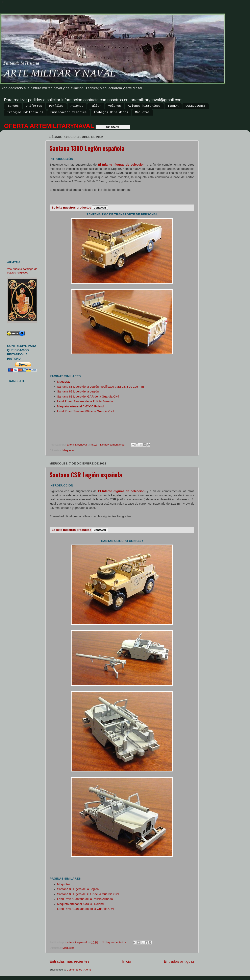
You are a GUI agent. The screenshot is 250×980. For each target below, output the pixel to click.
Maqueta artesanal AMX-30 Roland (80, 406)
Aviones (77, 106)
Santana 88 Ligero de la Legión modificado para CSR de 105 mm (100, 387)
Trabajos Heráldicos (111, 112)
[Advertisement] (24, 194)
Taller (96, 106)
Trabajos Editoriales (25, 112)
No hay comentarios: (113, 445)
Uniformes (34, 106)
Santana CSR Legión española (86, 475)
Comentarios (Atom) (79, 970)
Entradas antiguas (179, 961)
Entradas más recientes (69, 961)
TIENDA (173, 106)
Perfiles (56, 106)
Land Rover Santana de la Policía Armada (85, 401)
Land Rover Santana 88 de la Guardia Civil (85, 411)
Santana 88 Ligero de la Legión (78, 391)
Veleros (115, 106)
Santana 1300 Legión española (87, 148)
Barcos (13, 106)
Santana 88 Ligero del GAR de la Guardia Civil (88, 397)
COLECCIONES (195, 106)
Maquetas (142, 112)
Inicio (127, 961)
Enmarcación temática (69, 112)
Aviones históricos (144, 106)
